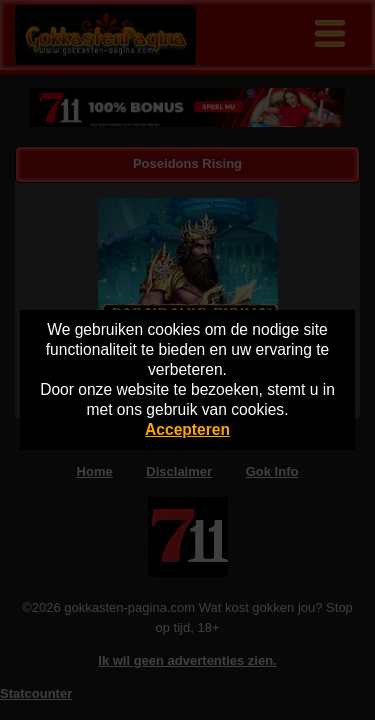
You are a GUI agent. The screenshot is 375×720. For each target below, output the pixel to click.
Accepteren (187, 429)
